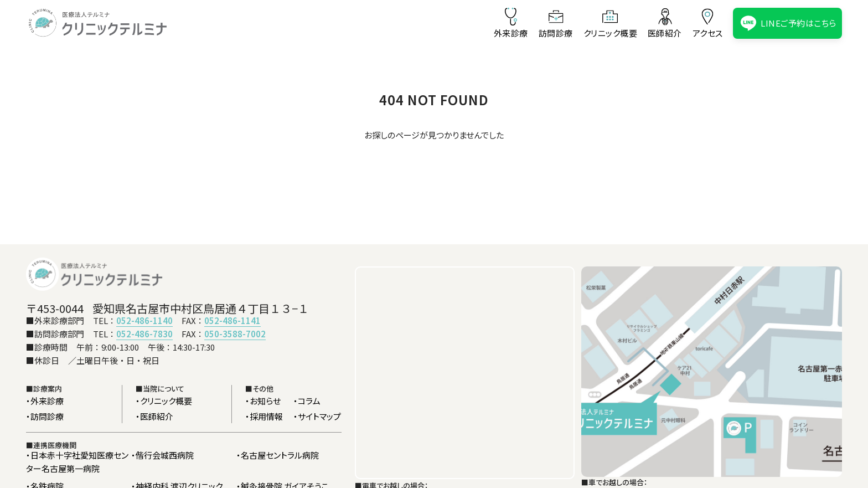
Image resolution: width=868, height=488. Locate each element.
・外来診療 (45, 401)
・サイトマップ (317, 416)
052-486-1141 (232, 320)
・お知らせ (263, 401)
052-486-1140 (144, 320)
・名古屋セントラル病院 (278, 455)
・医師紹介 (154, 416)
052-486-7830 (144, 334)
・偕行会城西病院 (162, 455)
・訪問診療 (45, 416)
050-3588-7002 (235, 334)
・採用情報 (264, 416)
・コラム (307, 401)
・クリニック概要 (164, 401)
